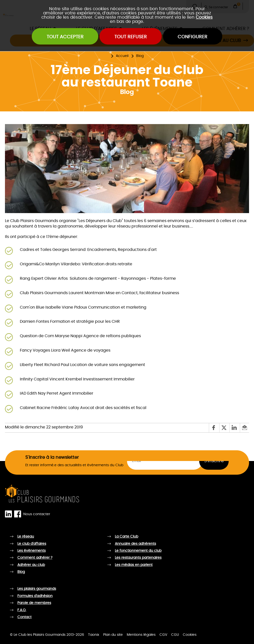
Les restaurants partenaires (138, 558)
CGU (175, 635)
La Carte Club (127, 537)
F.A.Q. (22, 610)
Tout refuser (131, 37)
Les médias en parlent (134, 565)
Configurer (192, 37)
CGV (163, 635)
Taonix (94, 635)
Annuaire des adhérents (135, 544)
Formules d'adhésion (35, 596)
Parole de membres (34, 603)
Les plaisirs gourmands (37, 589)
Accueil (122, 56)
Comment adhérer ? (35, 558)
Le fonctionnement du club (138, 551)
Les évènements (32, 551)
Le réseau (26, 537)
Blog (140, 56)
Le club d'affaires (32, 544)
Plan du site (113, 635)
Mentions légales (141, 635)
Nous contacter (37, 514)
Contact (24, 617)
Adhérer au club (31, 565)
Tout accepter (65, 37)
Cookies (204, 17)
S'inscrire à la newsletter (52, 458)
